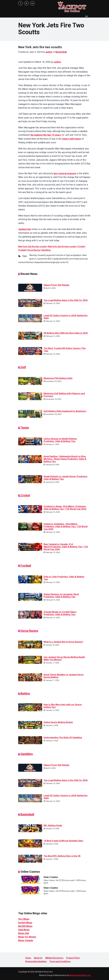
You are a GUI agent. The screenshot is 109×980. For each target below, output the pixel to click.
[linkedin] (32, 3)
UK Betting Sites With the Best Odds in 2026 (66, 333)
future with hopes (72, 139)
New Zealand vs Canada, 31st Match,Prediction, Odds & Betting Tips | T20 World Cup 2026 (66, 547)
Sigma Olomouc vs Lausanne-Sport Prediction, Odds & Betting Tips (61, 595)
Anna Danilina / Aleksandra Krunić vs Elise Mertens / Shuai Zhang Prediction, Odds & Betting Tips (65, 459)
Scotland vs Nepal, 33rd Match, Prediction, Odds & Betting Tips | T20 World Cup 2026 (65, 508)
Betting (25, 693)
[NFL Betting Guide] (30, 828)
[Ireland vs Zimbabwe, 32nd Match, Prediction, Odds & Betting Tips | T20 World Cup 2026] (30, 526)
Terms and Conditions (60, 961)
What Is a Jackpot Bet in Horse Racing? (63, 642)
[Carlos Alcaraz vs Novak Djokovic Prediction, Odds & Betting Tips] (30, 441)
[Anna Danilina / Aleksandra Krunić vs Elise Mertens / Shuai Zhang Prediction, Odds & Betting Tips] (30, 459)
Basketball (61, 52)
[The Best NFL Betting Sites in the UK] (30, 858)
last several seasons (65, 173)
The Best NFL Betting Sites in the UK (62, 856)
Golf (23, 367)
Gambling (46, 250)
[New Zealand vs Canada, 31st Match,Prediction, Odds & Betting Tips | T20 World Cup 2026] (30, 547)
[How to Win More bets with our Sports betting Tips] (30, 707)
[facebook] (20, 3)
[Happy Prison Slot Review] (30, 287)
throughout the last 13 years (46, 135)
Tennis (24, 428)
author (49, 52)
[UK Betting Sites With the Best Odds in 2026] (30, 336)
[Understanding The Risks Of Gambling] (30, 740)
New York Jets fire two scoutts (32, 246)
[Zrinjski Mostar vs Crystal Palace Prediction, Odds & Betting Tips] (30, 614)
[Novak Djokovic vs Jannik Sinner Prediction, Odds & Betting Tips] (30, 479)
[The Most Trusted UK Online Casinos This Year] (30, 351)
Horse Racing (34, 250)
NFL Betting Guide (53, 825)
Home (28, 958)
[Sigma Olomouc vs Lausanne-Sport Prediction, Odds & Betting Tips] (30, 597)
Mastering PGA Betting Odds (58, 378)
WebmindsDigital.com (80, 975)
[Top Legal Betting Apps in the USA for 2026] (30, 303)
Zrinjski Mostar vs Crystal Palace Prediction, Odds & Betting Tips (60, 613)
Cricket (81, 246)
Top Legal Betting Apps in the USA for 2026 (66, 300)
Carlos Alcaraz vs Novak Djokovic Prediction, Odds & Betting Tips (60, 440)
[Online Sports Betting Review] (30, 725)
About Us (38, 958)
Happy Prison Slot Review (56, 285)
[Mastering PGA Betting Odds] (30, 381)
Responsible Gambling (36, 961)
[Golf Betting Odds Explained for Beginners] (30, 414)
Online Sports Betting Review (58, 722)
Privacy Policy (73, 958)
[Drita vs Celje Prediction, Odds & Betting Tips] (30, 579)
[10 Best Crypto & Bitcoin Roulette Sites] (30, 843)
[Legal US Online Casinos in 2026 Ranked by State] (30, 318)
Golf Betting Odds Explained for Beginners (65, 411)
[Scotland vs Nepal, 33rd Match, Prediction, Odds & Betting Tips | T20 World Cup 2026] (30, 509)
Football (22, 250)
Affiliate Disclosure (54, 958)
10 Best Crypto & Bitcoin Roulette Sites (63, 841)
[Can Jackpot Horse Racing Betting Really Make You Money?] (30, 660)
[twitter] (26, 3)
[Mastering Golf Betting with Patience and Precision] (30, 396)
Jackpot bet (25, 229)
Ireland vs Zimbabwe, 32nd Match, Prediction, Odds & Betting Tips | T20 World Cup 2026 (66, 526)
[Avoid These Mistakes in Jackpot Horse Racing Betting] (30, 677)
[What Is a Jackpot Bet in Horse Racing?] (30, 644)
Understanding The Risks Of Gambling (63, 737)
